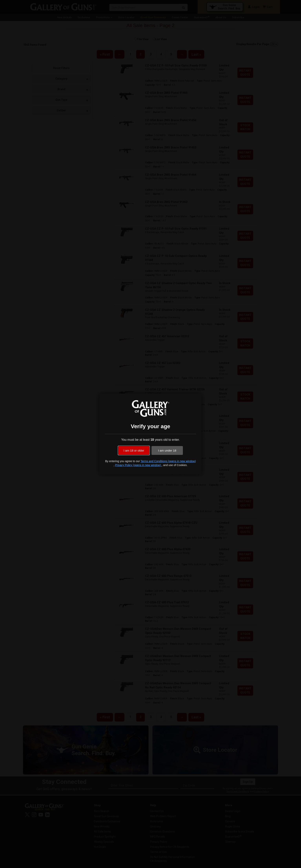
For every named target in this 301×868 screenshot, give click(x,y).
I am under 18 (167, 450)
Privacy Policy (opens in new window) (138, 465)
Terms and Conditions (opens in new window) (168, 461)
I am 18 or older (134, 450)
